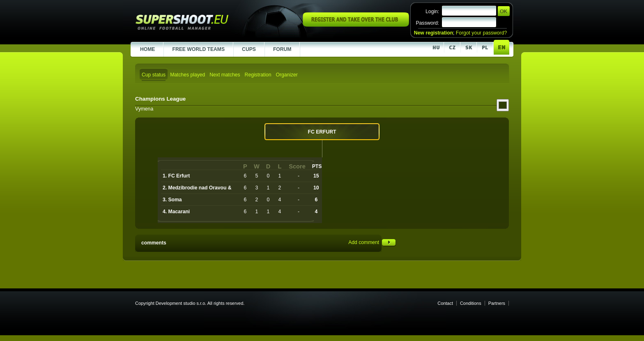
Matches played (187, 75)
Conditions (471, 303)
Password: (427, 23)
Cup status (154, 75)
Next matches (225, 75)
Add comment (372, 242)
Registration (258, 75)
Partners (497, 303)
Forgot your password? (481, 33)
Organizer (286, 75)
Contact (445, 303)
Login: (432, 12)
